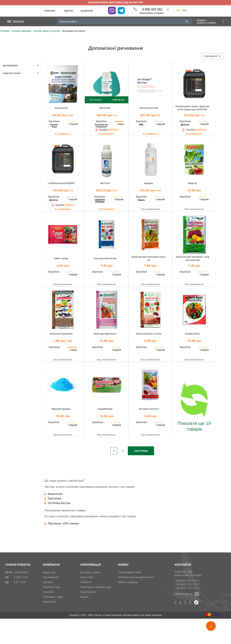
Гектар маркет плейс (130, 572)
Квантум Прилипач (105, 334)
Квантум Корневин (61, 334)
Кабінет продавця (128, 582)
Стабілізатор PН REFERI (61, 183)
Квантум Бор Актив (105, 258)
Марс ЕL (193, 183)
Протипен (105, 108)
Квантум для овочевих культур (149, 258)
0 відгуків (73, 124)
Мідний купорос (61, 409)
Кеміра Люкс (192, 334)
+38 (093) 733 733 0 (187, 588)
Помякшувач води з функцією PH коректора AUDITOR (192, 108)
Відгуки (84, 597)
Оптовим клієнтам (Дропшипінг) (136, 577)
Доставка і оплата (90, 572)
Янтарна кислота (149, 409)
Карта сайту (87, 577)
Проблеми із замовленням (95, 587)
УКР (178, 10)
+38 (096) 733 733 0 (187, 581)
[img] (63, 82)
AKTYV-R (105, 183)
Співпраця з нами (53, 597)
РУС (185, 10)
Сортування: (213, 56)
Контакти (48, 582)
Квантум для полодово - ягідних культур (193, 258)
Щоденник (49, 572)
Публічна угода (51, 587)
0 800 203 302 (183, 572)
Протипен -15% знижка (64, 524)
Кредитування (88, 592)
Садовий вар (105, 409)
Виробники (49, 602)
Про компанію (51, 577)
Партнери (48, 592)
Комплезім (61, 108)
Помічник (86, 582)
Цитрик (149, 183)
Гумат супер (61, 258)
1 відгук (120, 124)
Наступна (141, 451)
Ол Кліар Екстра (149, 108)
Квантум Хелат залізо (149, 334)
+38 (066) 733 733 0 (187, 584)
